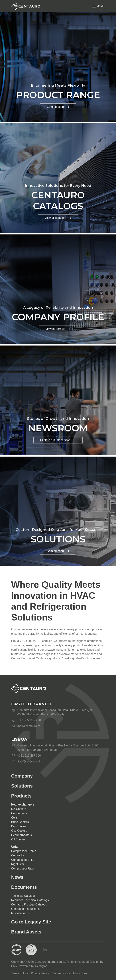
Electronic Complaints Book (70, 973)
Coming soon (58, 107)
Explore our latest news (58, 440)
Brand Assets (26, 932)
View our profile (58, 329)
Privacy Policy (40, 973)
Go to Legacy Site (31, 922)
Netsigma (41, 966)
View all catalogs (58, 218)
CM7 (14, 966)
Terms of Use (20, 973)
